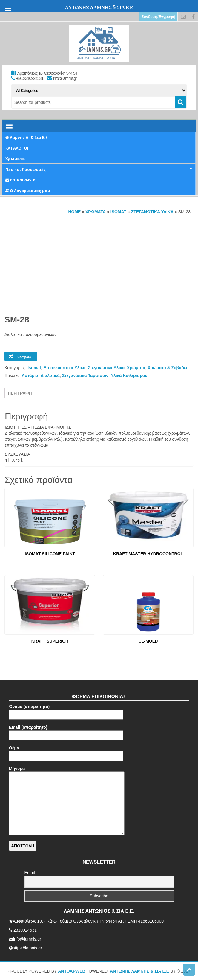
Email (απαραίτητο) (66, 731)
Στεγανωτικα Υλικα (152, 212)
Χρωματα (96, 212)
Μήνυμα (67, 801)
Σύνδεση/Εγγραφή (158, 17)
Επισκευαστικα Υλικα (64, 368)
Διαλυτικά (50, 375)
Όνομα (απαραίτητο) (66, 711)
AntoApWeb (72, 971)
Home (74, 212)
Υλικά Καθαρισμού (129, 375)
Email (30, 873)
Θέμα (66, 752)
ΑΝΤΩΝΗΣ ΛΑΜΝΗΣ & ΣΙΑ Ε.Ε (139, 971)
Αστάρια (30, 375)
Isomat (118, 212)
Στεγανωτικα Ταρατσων (85, 375)
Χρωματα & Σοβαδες (168, 368)
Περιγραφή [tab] (20, 393)
